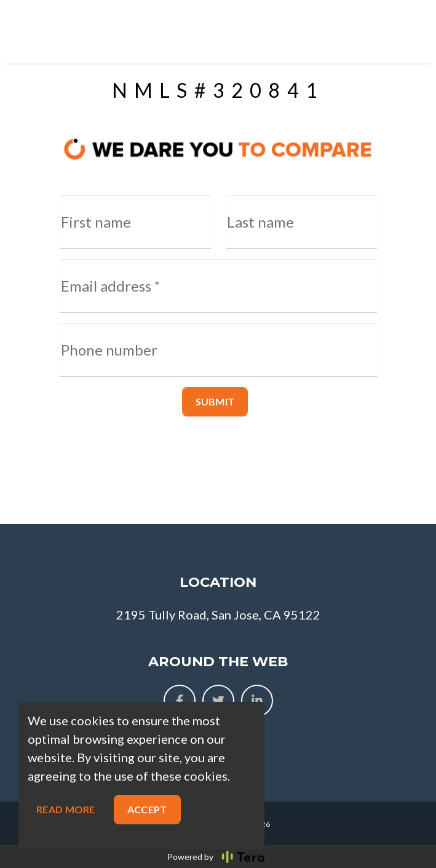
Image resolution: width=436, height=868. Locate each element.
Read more (66, 809)
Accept (147, 809)
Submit (215, 401)
